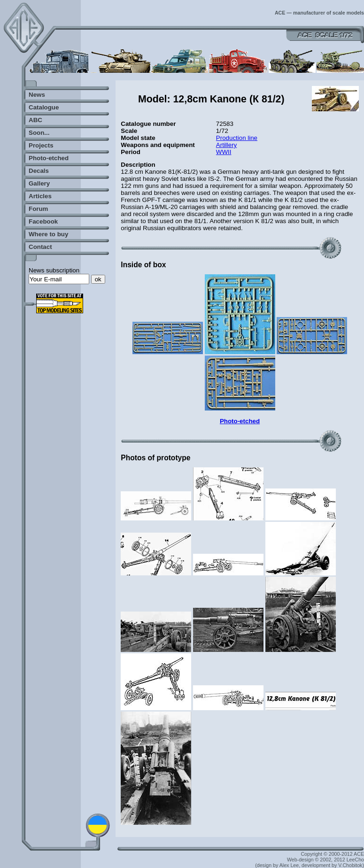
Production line (237, 138)
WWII (224, 152)
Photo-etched (49, 158)
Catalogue (44, 107)
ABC (35, 120)
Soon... (39, 133)
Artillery (226, 145)
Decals (39, 171)
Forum (38, 209)
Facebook (43, 221)
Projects (41, 145)
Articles (40, 196)
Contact (40, 247)
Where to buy (48, 234)
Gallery (39, 183)
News (37, 95)
